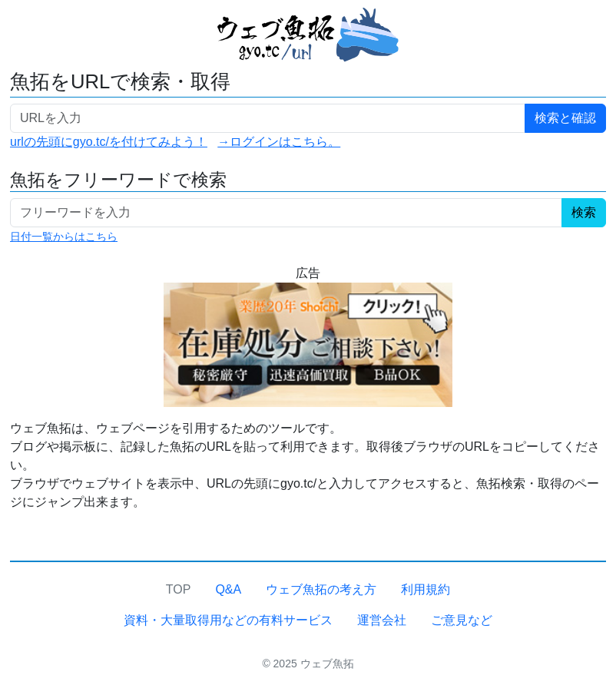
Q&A (228, 589)
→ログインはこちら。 (279, 142)
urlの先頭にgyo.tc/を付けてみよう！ (109, 142)
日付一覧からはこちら (64, 237)
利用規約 (426, 589)
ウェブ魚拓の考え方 (321, 589)
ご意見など (462, 620)
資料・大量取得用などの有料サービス (228, 620)
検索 (584, 212)
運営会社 (382, 620)
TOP (179, 589)
